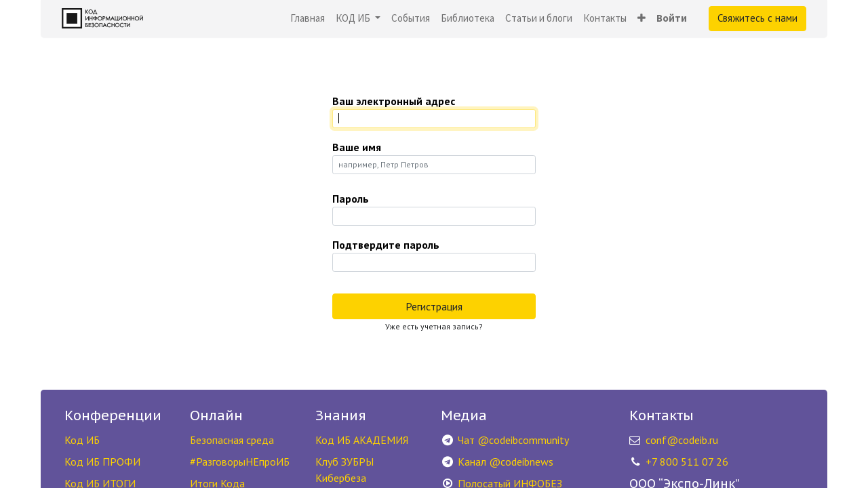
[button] (642, 19)
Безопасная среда (232, 440)
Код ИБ (82, 440)
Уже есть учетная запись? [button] (434, 326)
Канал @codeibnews (506, 462)
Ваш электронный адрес (394, 101)
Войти (672, 18)
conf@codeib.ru (682, 440)
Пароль (351, 199)
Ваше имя (357, 147)
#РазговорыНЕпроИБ (240, 462)
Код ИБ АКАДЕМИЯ (362, 440)
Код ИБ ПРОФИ (102, 462)
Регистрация (434, 306)
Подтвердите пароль (386, 245)
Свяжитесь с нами (757, 18)
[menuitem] (308, 19)
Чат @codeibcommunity (513, 440)
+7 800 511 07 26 (687, 462)
